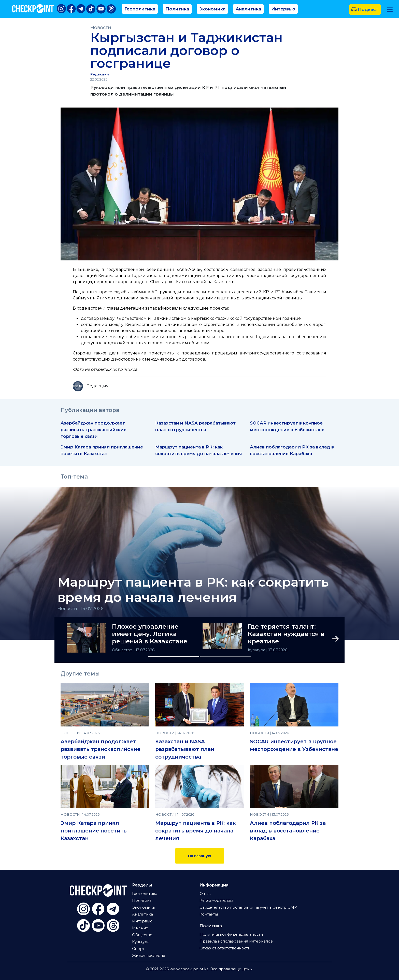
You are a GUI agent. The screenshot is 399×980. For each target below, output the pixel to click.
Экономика (212, 9)
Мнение (140, 928)
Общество (123, 650)
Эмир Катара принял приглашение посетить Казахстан (94, 831)
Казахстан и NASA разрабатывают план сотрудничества (185, 749)
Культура (257, 650)
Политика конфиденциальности (231, 934)
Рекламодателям (216, 900)
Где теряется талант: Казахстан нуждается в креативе (286, 634)
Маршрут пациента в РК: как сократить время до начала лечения (193, 590)
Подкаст (365, 9)
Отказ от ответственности (225, 948)
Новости (101, 27)
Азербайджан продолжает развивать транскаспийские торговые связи (94, 429)
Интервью (283, 9)
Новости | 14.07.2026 (81, 608)
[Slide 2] (226, 657)
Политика (177, 9)
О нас (205, 894)
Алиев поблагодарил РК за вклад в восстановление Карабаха (288, 831)
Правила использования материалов (236, 941)
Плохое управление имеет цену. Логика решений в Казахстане (150, 634)
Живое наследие (149, 956)
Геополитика (140, 9)
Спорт (138, 949)
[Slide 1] (173, 657)
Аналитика (248, 9)
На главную (200, 856)
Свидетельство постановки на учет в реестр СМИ (248, 907)
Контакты (209, 914)
